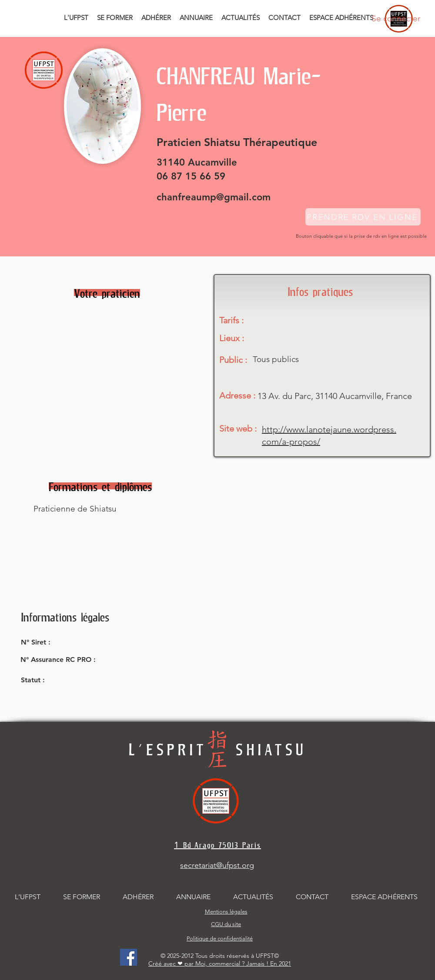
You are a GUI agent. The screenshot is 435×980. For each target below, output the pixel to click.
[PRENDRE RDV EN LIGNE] (363, 217)
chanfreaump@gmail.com (214, 197)
